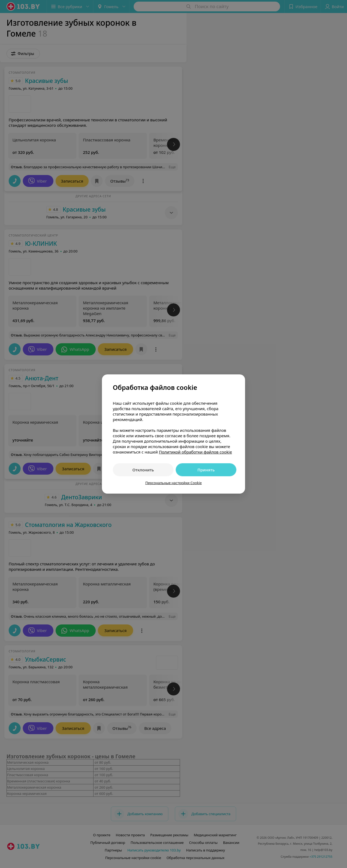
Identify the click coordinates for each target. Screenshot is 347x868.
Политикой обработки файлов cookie (195, 452)
